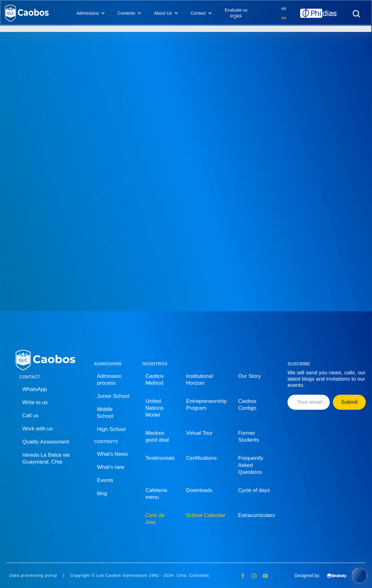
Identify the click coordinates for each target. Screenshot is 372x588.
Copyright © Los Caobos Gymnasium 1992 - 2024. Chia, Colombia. (140, 575)
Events (105, 480)
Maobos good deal (157, 436)
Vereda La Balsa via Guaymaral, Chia (46, 458)
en (284, 18)
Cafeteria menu (156, 494)
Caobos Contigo (247, 405)
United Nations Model (155, 408)
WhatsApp (34, 389)
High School (111, 429)
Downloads (199, 490)
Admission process (109, 380)
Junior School (113, 396)
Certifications (201, 458)
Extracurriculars (257, 515)
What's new (111, 467)
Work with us (37, 429)
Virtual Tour (199, 433)
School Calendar (206, 515)
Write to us (35, 402)
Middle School (105, 413)
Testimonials (160, 458)
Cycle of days (254, 490)
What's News (112, 454)
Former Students (249, 436)
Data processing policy (33, 575)
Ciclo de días (155, 519)
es (284, 8)
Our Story (250, 376)
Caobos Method (155, 380)
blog (102, 493)
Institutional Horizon (200, 380)
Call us (30, 416)
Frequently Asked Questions (251, 465)
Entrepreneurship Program (206, 405)
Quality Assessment (46, 442)
